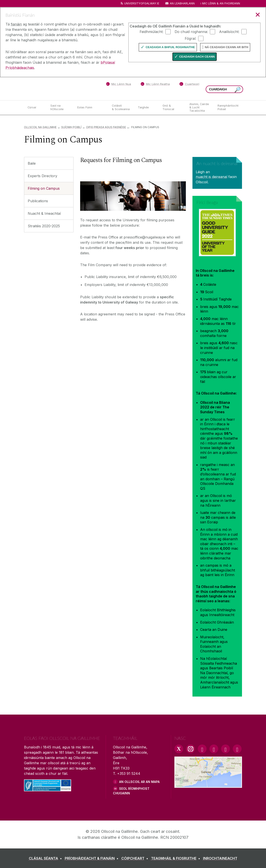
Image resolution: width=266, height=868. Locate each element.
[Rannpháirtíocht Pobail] (228, 107)
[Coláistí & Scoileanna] (121, 107)
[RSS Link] (237, 749)
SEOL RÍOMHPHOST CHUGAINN (131, 791)
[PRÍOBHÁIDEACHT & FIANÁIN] (92, 858)
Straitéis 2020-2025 (44, 226)
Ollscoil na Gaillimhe (40, 127)
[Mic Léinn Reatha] (155, 85)
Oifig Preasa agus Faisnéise (106, 127)
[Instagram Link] (190, 749)
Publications (38, 201)
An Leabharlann (182, 3)
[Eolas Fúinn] (91, 107)
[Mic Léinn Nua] (118, 85)
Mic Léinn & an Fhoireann (221, 3)
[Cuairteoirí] (189, 85)
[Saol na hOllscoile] (60, 107)
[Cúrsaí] (35, 107)
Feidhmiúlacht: (151, 31)
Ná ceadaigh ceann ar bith (226, 47)
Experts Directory (42, 176)
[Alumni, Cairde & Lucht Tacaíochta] (200, 107)
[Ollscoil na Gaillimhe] (56, 88)
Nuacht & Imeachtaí (44, 213)
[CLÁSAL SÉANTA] (46, 858)
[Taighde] (147, 107)
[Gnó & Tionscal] (172, 107)
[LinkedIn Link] (225, 749)
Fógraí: (190, 38)
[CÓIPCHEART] (136, 858)
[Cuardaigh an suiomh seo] (238, 90)
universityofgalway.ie (142, 3)
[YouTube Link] (214, 749)
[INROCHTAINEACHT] (220, 858)
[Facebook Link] (202, 749)
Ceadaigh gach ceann (197, 57)
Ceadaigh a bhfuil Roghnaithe (170, 47)
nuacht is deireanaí (212, 177)
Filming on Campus (44, 188)
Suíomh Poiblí (71, 127)
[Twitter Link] (179, 749)
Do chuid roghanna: (191, 31)
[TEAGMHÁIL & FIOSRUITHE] (176, 858)
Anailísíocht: (229, 31)
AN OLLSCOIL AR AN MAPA (139, 782)
